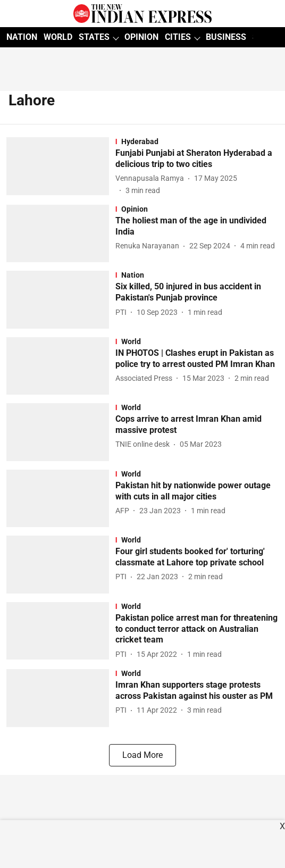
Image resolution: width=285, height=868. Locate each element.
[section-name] (197, 141)
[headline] (197, 159)
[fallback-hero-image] (61, 167)
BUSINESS (226, 37)
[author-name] (152, 178)
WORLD (58, 37)
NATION (22, 37)
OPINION (141, 37)
